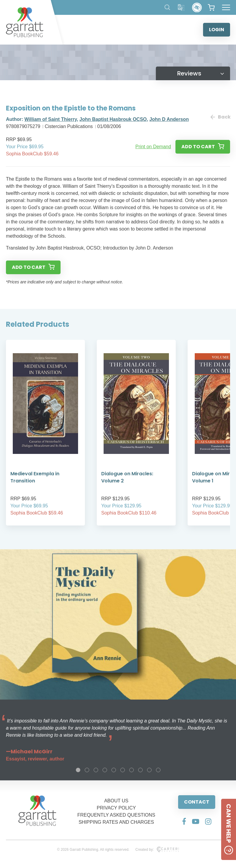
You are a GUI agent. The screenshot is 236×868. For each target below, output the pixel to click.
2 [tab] (87, 770)
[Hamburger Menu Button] (226, 7)
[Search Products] (167, 7)
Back (220, 117)
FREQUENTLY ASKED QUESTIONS (116, 815)
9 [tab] (149, 770)
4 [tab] (105, 770)
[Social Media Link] (184, 821)
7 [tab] (132, 770)
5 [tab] (114, 770)
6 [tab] (123, 770)
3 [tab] (96, 770)
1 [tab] (78, 770)
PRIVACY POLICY (116, 808)
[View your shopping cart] (211, 7)
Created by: (157, 850)
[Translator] (181, 8)
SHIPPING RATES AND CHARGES (116, 822)
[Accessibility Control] (197, 8)
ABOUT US (116, 801)
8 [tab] (140, 770)
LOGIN (217, 30)
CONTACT (197, 802)
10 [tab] (158, 770)
